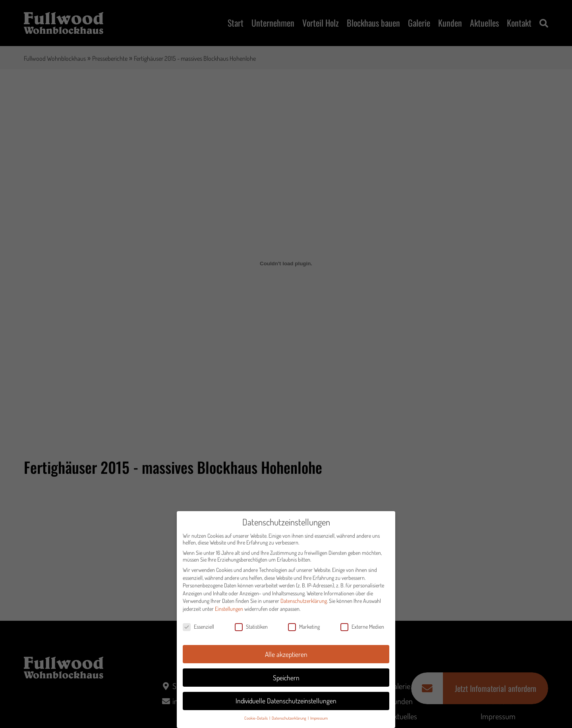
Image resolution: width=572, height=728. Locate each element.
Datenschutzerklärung (304, 604)
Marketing (304, 630)
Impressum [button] (319, 721)
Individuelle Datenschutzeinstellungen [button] (286, 704)
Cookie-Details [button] (256, 721)
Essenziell (198, 630)
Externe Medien (362, 630)
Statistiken (251, 630)
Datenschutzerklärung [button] (289, 721)
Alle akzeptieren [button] (286, 658)
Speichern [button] (286, 681)
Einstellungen (229, 612)
